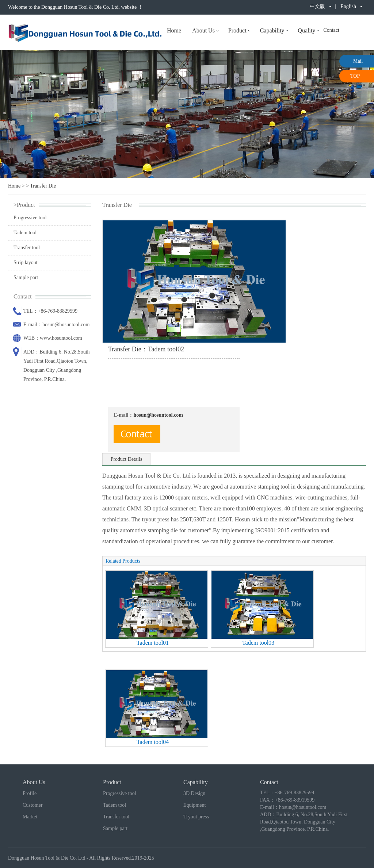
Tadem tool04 (153, 742)
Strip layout (26, 263)
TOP (355, 76)
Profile (30, 793)
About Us (203, 30)
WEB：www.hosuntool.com (53, 338)
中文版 (317, 6)
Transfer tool (27, 248)
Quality (306, 30)
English (348, 6)
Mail (358, 61)
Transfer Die (43, 186)
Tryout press (196, 817)
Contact (331, 30)
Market (30, 817)
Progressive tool (30, 218)
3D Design (194, 793)
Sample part (26, 277)
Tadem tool (25, 233)
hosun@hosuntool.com (158, 415)
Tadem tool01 (153, 643)
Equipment (194, 805)
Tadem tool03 (258, 643)
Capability (272, 30)
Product (237, 30)
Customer (33, 805)
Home (174, 30)
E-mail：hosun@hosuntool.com (56, 325)
